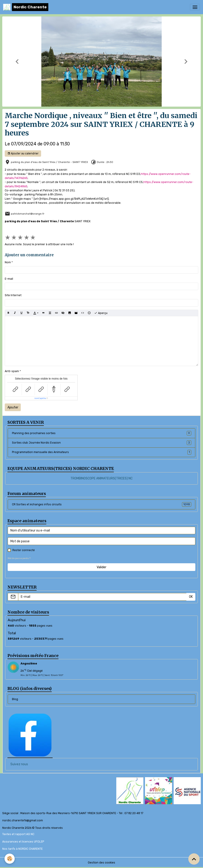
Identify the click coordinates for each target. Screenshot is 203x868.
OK (191, 597)
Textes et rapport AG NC (18, 834)
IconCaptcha (40, 398)
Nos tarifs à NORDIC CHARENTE (22, 849)
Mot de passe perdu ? (19, 558)
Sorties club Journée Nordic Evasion (102, 443)
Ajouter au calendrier (23, 154)
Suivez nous (19, 764)
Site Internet (13, 295)
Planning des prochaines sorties (102, 433)
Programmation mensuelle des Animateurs (102, 452)
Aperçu (101, 313)
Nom (8, 262)
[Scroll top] (194, 859)
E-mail (9, 279)
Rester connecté (24, 550)
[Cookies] (10, 859)
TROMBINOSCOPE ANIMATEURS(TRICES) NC (101, 478)
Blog (15, 699)
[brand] (26, 7)
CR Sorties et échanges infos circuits (102, 504)
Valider (101, 567)
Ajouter (13, 407)
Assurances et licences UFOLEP (23, 842)
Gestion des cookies (101, 863)
